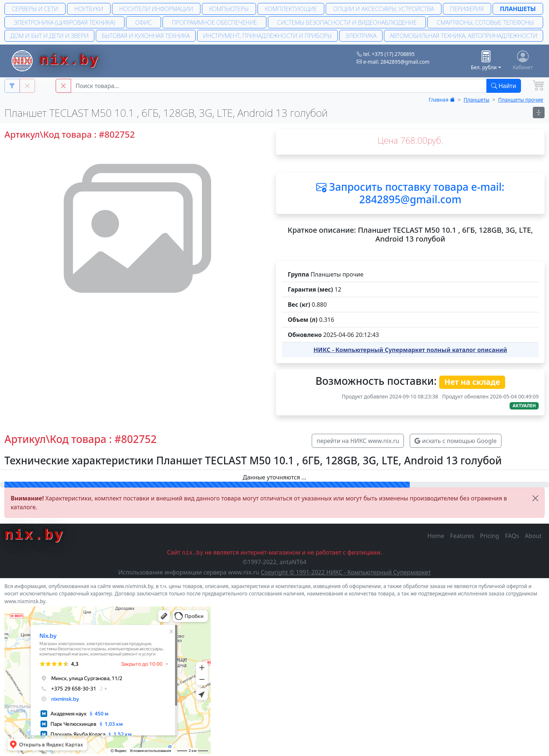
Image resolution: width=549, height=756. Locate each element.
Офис (144, 22)
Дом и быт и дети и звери (49, 36)
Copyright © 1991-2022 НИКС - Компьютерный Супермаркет (346, 572)
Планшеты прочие (521, 100)
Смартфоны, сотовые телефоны (485, 22)
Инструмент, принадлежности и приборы (267, 36)
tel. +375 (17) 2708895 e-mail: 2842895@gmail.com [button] (393, 58)
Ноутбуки (88, 9)
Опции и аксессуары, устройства (384, 9)
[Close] (535, 498)
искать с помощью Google (455, 441)
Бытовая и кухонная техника (146, 36)
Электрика (361, 36)
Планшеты (518, 9)
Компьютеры (229, 9)
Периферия (467, 9)
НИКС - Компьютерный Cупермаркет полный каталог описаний (410, 350)
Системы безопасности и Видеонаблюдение (347, 22)
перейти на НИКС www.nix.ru (358, 441)
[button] (63, 86)
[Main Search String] (279, 86)
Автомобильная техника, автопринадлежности (464, 36)
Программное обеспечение (215, 22)
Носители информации (156, 9)
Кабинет (523, 61)
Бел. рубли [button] (484, 61)
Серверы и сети (35, 9)
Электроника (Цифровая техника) (64, 22)
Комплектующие (291, 9)
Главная (442, 100)
